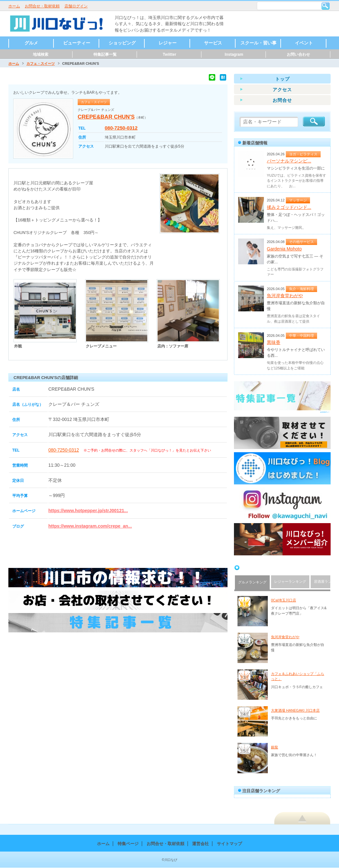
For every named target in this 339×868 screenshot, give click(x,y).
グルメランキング (252, 582)
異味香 (274, 342)
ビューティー (77, 43)
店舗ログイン (76, 6)
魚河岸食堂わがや (285, 296)
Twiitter (169, 54)
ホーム (14, 6)
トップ (282, 79)
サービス (213, 43)
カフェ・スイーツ (41, 63)
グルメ (31, 43)
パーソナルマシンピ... (289, 161)
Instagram (234, 54)
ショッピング (122, 43)
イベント (304, 43)
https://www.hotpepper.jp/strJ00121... (88, 511)
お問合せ (282, 100)
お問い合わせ (298, 54)
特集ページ (128, 844)
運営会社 (200, 844)
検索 (325, 6)
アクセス (282, 90)
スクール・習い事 (258, 43)
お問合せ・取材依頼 (42, 6)
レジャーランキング (290, 581)
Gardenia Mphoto (284, 249)
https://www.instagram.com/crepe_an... (90, 526)
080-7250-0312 (121, 128)
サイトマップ (229, 844)
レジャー (168, 43)
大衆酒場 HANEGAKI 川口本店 (295, 710)
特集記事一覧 (105, 54)
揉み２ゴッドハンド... (289, 207)
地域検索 (41, 54)
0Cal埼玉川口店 (284, 600)
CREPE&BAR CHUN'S (106, 117)
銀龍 (275, 747)
